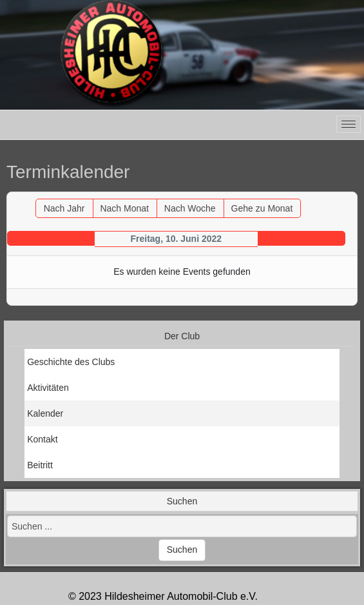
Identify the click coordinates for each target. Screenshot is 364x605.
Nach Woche (190, 208)
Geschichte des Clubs (71, 362)
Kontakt (42, 439)
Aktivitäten (48, 388)
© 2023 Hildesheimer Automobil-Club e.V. (163, 596)
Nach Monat (124, 208)
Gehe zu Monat (262, 208)
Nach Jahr (64, 208)
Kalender (45, 413)
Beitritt (40, 465)
